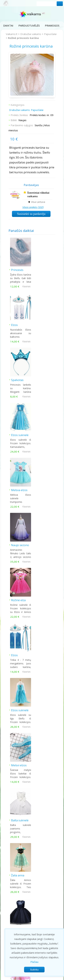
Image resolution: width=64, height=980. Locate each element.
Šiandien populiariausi (32, 784)
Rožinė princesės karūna (23, 38)
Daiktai (8, 25)
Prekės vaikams (13, 914)
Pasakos (9, 926)
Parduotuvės (12, 909)
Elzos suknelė (43, 324)
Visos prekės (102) (33, 207)
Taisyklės (44, 977)
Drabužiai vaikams (31, 34)
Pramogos (52, 25)
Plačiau (34, 962)
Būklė (14, 120)
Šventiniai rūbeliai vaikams (38, 195)
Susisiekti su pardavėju (31, 214)
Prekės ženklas (19, 115)
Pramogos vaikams (15, 905)
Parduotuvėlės (29, 25)
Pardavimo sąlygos (22, 125)
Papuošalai (50, 34)
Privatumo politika (25, 977)
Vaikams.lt (12, 34)
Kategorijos (17, 105)
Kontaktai (47, 909)
